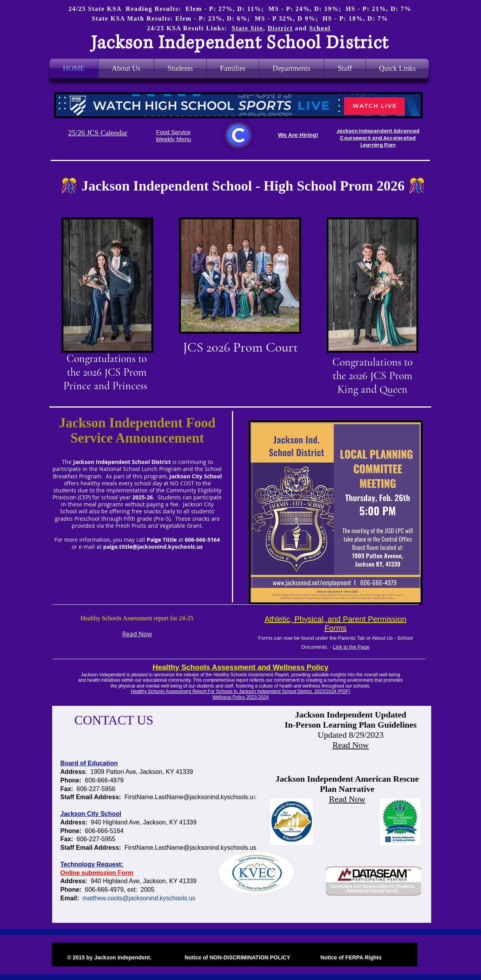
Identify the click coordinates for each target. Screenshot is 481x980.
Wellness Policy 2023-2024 (241, 697)
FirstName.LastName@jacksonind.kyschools (186, 797)
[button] (291, 68)
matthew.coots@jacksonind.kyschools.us (139, 898)
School (320, 28)
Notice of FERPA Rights (350, 957)
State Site (247, 28)
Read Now (350, 745)
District (280, 28)
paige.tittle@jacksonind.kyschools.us (153, 547)
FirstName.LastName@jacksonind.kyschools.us (190, 848)
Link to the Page (351, 647)
